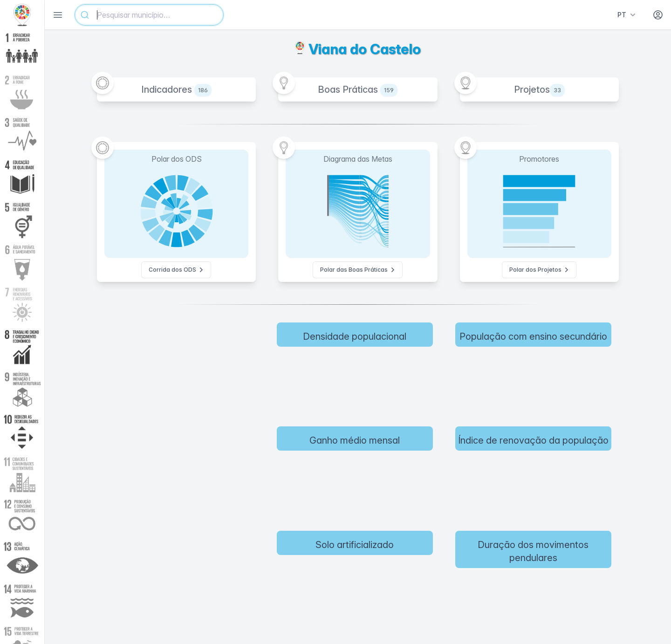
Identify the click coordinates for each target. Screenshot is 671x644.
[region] (188, 474)
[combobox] (149, 15)
